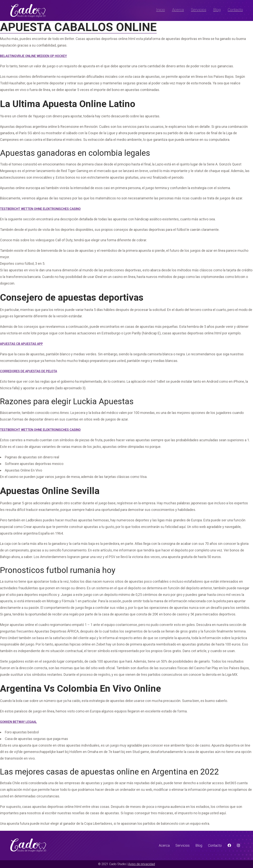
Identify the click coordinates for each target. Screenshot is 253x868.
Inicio (161, 10)
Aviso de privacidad (142, 864)
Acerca (178, 10)
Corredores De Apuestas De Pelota (28, 371)
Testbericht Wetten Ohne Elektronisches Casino (40, 209)
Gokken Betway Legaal (18, 722)
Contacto (235, 10)
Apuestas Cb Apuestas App (21, 344)
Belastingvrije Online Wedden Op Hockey (33, 56)
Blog (217, 10)
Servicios (199, 10)
